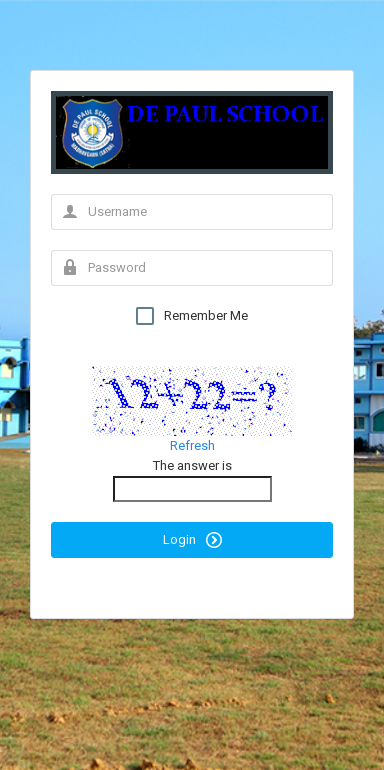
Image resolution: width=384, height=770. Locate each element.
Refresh (192, 445)
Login (192, 540)
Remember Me (192, 316)
